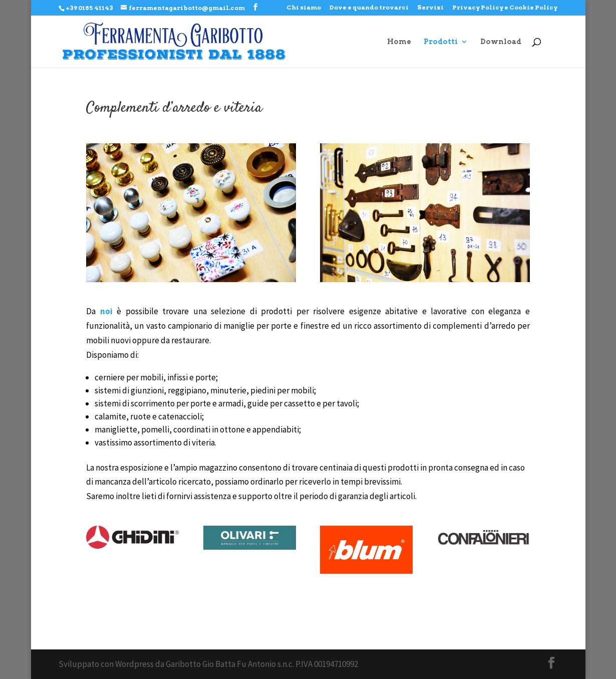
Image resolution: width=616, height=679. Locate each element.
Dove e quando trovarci (369, 8)
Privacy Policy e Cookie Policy (505, 8)
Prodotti (441, 42)
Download (501, 42)
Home (399, 42)
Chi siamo (304, 8)
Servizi (430, 8)
